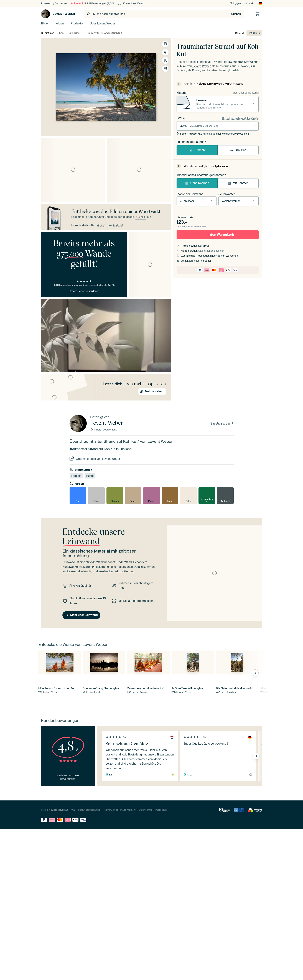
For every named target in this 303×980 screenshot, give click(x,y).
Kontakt (250, 3)
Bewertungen (92, 3)
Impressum (161, 810)
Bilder (45, 23)
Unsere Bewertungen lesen (84, 291)
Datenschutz (146, 810)
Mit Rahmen (238, 183)
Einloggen (235, 3)
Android (116, 225)
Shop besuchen (222, 423)
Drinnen (197, 150)
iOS (101, 225)
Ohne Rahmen (197, 183)
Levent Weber (58, 14)
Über (102, 23)
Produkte (77, 23)
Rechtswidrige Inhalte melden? (119, 810)
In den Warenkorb (218, 235)
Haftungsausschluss (89, 810)
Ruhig (90, 476)
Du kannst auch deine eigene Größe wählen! (213, 134)
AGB (73, 810)
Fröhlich (76, 476)
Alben (60, 23)
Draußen (238, 150)
